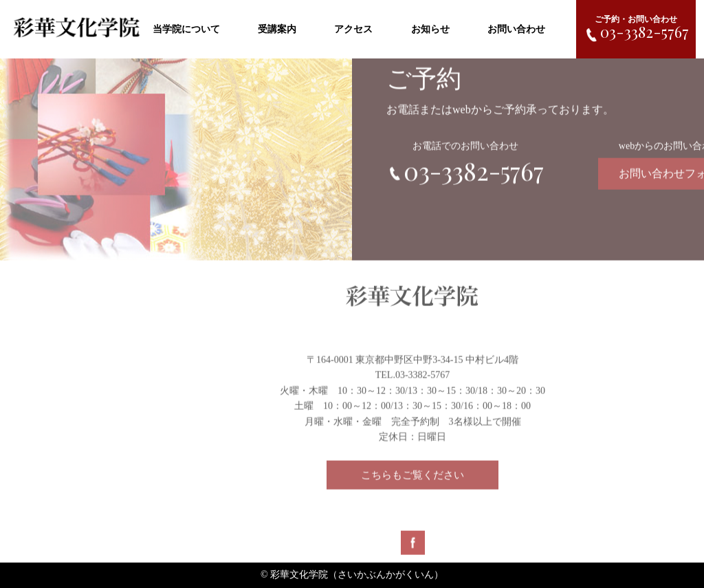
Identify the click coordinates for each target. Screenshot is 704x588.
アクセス (353, 29)
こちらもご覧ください (412, 477)
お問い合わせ (516, 29)
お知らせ (430, 29)
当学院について (186, 29)
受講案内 (277, 29)
